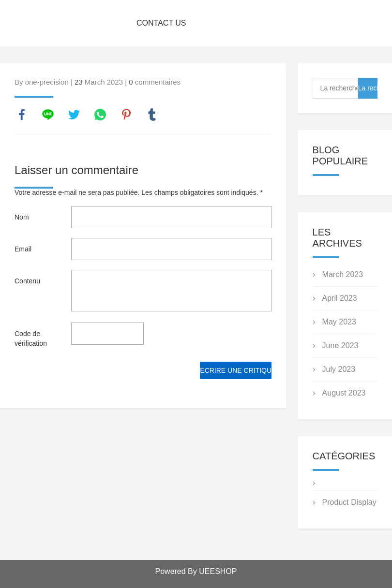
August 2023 (344, 393)
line (48, 115)
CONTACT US (161, 23)
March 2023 (343, 274)
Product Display (349, 502)
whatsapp (100, 115)
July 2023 (339, 369)
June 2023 (340, 345)
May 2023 (339, 322)
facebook (22, 115)
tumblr (152, 115)
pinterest (126, 115)
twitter (74, 115)
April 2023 (340, 298)
